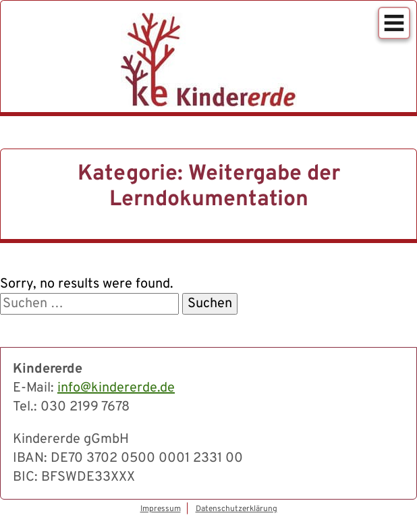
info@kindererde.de (116, 388)
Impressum (161, 509)
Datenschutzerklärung (237, 509)
